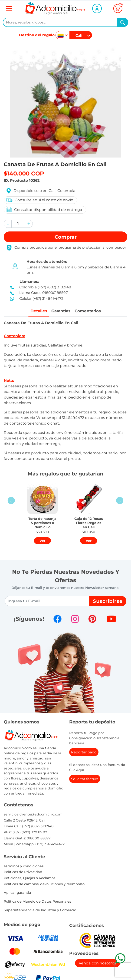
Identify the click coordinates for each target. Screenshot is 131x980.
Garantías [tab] (60, 311)
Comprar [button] (66, 237)
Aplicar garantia (17, 893)
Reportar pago (84, 752)
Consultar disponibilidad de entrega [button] (44, 210)
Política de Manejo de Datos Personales (37, 902)
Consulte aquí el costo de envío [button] (39, 200)
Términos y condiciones (24, 866)
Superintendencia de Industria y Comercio (40, 910)
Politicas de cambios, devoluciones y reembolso (44, 884)
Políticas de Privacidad (23, 872)
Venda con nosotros (97, 963)
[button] (8, 224)
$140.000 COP (24, 173)
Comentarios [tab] (89, 311)
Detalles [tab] (37, 311)
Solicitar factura (85, 779)
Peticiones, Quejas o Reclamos (29, 878)
